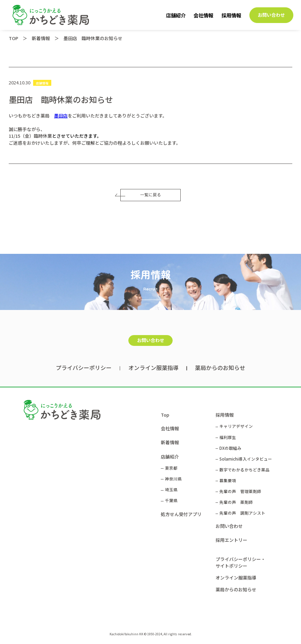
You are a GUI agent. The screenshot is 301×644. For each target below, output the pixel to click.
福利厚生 (228, 437)
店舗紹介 (176, 15)
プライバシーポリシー (84, 368)
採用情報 (231, 15)
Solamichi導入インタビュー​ (246, 459)
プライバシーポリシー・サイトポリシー (240, 562)
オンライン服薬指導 (153, 368)
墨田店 (61, 116)
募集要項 (228, 480)
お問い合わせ (271, 15)
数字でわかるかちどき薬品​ (244, 470)
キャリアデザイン (236, 426)
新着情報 (170, 442)
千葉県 (171, 500)
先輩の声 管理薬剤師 (240, 491)
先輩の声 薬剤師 (236, 502)
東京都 (171, 468)
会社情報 (203, 15)
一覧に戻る (141, 195)
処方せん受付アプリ (181, 514)
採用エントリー (231, 540)
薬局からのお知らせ (220, 368)
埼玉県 (171, 490)
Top (165, 415)
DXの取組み (230, 448)
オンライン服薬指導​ (236, 578)
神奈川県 (173, 479)
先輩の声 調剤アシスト (242, 513)
